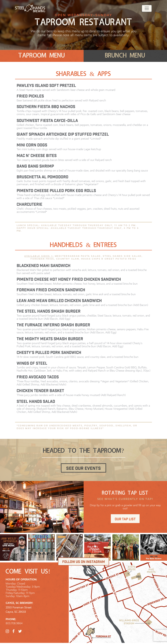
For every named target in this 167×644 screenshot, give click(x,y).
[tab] (42, 56)
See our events (83, 469)
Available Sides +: (39, 256)
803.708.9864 (14, 623)
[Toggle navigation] (147, 8)
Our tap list (125, 519)
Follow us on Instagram (83, 562)
